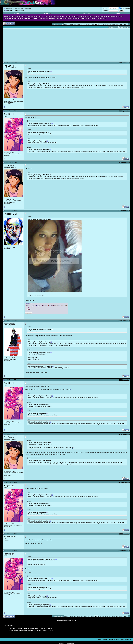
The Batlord (9, 66)
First (66, 24)
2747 (89, 24)
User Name (106, 8)
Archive (127, 640)
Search (118, 13)
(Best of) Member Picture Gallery (21, 630)
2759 (107, 24)
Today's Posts (86, 13)
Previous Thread (63, 620)
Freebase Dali (10, 214)
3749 (120, 24)
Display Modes (124, 27)
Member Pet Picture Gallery (19, 628)
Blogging (47, 13)
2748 (92, 24)
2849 (113, 24)
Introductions (28, 9)
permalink (126, 63)
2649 (78, 24)
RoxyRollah (9, 114)
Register (16, 13)
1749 (71, 24)
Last (126, 24)
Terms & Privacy (102, 640)
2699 (82, 24)
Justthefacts (9, 324)
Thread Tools (112, 27)
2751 (103, 24)
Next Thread (72, 620)
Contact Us (111, 640)
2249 (75, 24)
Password (105, 11)
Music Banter (9, 9)
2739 (85, 24)
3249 (117, 24)
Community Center (19, 9)
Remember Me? (124, 9)
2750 (100, 24)
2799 (110, 24)
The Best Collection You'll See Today (36, 372)
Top (131, 640)
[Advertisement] (22, 45)
